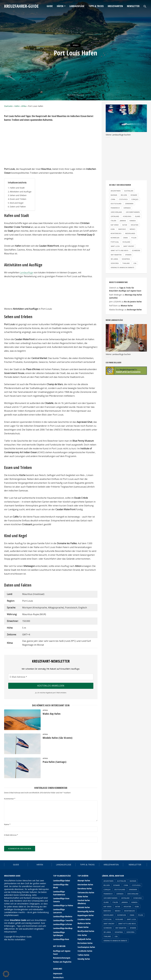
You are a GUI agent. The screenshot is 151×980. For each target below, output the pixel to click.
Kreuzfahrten (115, 6)
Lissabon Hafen (84, 918)
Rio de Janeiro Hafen (133, 301)
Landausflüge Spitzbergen (59, 926)
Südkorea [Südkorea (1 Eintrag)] (115, 263)
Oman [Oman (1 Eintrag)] (125, 238)
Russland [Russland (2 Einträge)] (126, 242)
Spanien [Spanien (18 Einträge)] (128, 255)
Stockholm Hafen (85, 949)
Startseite (8, 106)
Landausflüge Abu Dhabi (63, 885)
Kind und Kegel (17, 203)
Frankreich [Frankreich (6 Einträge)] (115, 208)
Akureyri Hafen (84, 881)
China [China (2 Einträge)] (113, 199)
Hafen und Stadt (17, 188)
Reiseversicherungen (62, 950)
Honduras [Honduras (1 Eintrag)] (127, 216)
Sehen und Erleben (18, 195)
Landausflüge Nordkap (63, 921)
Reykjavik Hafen (84, 937)
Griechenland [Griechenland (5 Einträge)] (116, 212)
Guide (50, 6)
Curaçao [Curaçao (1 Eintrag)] (135, 199)
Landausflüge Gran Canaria (61, 897)
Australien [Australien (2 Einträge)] (129, 191)
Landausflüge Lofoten (62, 917)
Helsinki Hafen (84, 907)
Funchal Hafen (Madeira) (84, 901)
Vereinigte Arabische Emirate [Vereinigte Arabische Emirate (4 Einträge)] (122, 267)
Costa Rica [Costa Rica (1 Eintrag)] (123, 199)
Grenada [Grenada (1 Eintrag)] (127, 208)
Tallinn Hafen (83, 953)
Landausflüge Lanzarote (63, 906)
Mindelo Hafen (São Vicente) (59, 738)
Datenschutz (58, 969)
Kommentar (10, 799)
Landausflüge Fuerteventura (59, 890)
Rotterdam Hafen (85, 941)
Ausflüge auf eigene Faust (61, 945)
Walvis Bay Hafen (52, 714)
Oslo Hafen (82, 934)
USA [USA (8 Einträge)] (135, 263)
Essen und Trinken (18, 199)
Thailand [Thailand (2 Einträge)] (126, 263)
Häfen (60, 6)
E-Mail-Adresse (11, 835)
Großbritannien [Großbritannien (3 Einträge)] (133, 212)
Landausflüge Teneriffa (63, 913)
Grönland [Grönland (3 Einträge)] (115, 216)
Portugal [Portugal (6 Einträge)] (115, 242)
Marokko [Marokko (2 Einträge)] (122, 229)
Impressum (58, 965)
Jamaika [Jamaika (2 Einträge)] (123, 221)
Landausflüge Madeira (63, 910)
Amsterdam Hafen (85, 885)
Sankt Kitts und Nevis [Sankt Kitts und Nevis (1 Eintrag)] (119, 250)
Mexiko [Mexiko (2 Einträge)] (133, 229)
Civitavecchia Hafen (86, 892)
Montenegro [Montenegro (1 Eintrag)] (116, 233)
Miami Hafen (83, 926)
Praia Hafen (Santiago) (55, 762)
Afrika (75, 45)
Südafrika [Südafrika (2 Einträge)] (126, 259)
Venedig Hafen (84, 957)
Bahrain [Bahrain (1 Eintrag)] (114, 195)
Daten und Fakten (18, 207)
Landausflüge (77, 6)
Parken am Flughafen (62, 954)
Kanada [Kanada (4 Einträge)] (133, 221)
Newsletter (133, 6)
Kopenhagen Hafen (85, 914)
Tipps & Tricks (96, 6)
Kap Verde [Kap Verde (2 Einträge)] (115, 225)
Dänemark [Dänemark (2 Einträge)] (129, 204)
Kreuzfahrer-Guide (23, 6)
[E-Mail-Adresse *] (51, 677)
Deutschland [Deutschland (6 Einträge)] (116, 204)
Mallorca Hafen (84, 922)
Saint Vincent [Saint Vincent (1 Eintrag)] (129, 246)
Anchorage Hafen (134, 309)
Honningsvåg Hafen (86, 911)
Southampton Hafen (86, 945)
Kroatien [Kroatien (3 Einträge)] (135, 225)
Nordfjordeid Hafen (86, 930)
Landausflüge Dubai (61, 881)
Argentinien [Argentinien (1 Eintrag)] (116, 191)
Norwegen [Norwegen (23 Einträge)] (115, 238)
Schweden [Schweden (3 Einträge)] (136, 250)
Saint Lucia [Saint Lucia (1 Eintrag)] (115, 246)
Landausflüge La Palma (63, 902)
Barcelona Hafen (84, 888)
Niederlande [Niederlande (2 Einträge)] (130, 233)
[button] (6, 974)
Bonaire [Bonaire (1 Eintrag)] (134, 195)
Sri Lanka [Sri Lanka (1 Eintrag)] (114, 259)
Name (7, 824)
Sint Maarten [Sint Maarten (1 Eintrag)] (116, 255)
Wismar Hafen (127, 305)
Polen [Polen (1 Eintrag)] (134, 238)
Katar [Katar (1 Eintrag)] (125, 225)
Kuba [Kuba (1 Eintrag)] (113, 229)
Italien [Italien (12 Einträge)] (113, 221)
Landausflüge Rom (61, 932)
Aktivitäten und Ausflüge (21, 192)
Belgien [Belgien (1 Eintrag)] (124, 195)
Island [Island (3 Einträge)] (138, 216)
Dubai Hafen (83, 896)
